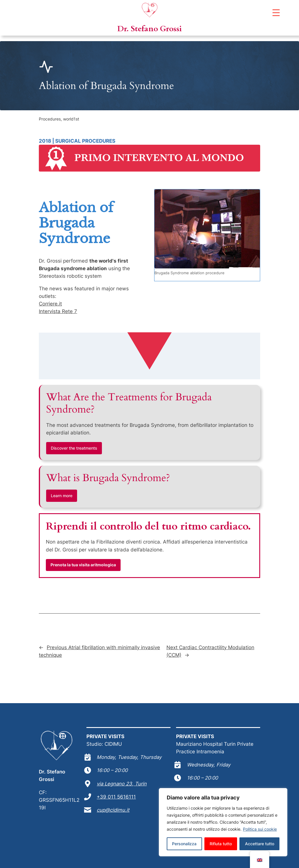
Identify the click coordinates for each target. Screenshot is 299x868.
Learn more (62, 496)
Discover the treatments (74, 448)
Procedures (50, 119)
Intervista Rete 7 (58, 311)
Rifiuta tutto (221, 844)
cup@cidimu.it (113, 810)
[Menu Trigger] (276, 12)
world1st (71, 119)
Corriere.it (50, 304)
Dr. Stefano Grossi (150, 29)
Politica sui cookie (260, 829)
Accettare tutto (260, 844)
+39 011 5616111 (116, 797)
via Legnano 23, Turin (122, 784)
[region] (223, 822)
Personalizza (184, 844)
